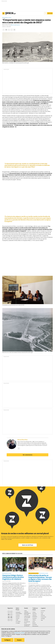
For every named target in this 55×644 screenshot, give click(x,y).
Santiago (43, 619)
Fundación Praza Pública (19, 613)
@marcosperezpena (16, 25)
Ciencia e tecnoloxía (35, 616)
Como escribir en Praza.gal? (27, 617)
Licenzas (18, 617)
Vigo (42, 620)
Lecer (34, 621)
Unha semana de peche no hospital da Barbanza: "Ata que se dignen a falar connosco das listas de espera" (40, 578)
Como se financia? (26, 620)
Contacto (18, 615)
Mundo (34, 623)
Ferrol (42, 612)
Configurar (7, 640)
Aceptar (19, 640)
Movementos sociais (7, 18)
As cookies (18, 621)
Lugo (42, 614)
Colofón (18, 618)
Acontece (35, 618)
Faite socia (50, 13)
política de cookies (20, 633)
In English (18, 623)
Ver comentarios (28, 455)
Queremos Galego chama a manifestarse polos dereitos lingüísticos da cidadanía (13, 577)
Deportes (35, 614)
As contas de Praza (27, 622)
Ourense (43, 615)
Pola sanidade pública (34, 573)
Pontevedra (43, 617)
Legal (17, 620)
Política (34, 612)
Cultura (34, 620)
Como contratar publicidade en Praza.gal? (27, 613)
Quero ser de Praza (28, 545)
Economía (35, 624)
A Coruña (43, 611)
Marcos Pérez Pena (7, 25)
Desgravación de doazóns (27, 625)
